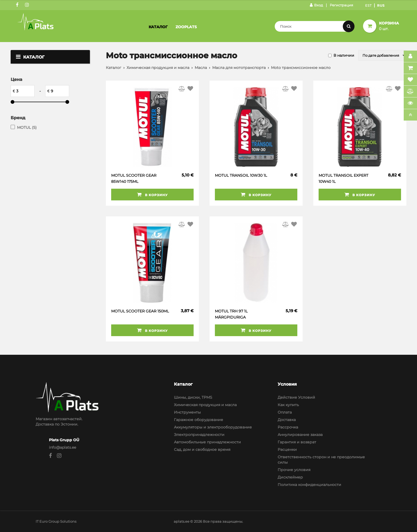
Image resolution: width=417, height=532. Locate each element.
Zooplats (186, 27)
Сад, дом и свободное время (202, 449)
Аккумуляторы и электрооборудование (213, 427)
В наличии (344, 55)
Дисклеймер (290, 477)
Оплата (285, 412)
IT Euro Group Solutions (56, 521)
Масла (201, 68)
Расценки (287, 449)
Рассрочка (288, 427)
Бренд (18, 118)
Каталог (158, 27)
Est (368, 5)
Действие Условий (296, 397)
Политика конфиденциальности (309, 485)
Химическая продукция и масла (158, 68)
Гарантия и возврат (297, 442)
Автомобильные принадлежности (207, 442)
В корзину (152, 195)
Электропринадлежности (199, 435)
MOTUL (27, 127)
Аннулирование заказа (300, 435)
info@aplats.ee (62, 447)
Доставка (287, 420)
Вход (316, 5)
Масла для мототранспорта (239, 68)
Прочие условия (294, 470)
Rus (381, 5)
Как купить (288, 405)
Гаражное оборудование (199, 420)
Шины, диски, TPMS (193, 397)
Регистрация (341, 5)
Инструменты (187, 412)
